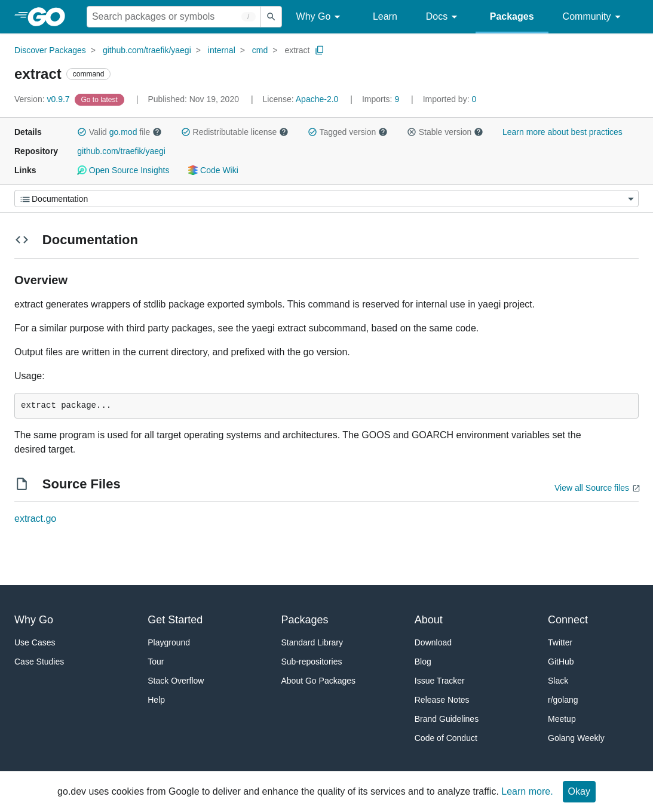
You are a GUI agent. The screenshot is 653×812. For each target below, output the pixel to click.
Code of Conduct (446, 738)
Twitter (560, 642)
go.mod (123, 132)
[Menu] (326, 199)
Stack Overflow (176, 681)
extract (297, 50)
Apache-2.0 (317, 99)
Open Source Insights (123, 170)
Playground (169, 642)
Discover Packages (50, 50)
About (429, 620)
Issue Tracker (440, 681)
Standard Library (312, 642)
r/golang (563, 700)
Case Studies (39, 662)
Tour (156, 662)
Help (156, 700)
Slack (558, 681)
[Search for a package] (174, 17)
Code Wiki (213, 170)
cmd (260, 50)
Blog (423, 662)
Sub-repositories (312, 662)
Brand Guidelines (447, 719)
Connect (568, 620)
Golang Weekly (576, 738)
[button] (82, 132)
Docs (444, 17)
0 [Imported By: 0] (450, 99)
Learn (385, 16)
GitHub (561, 662)
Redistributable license (235, 132)
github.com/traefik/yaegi (147, 50)
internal (222, 50)
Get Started (175, 620)
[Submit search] (271, 17)
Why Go (320, 17)
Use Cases (35, 642)
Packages (512, 16)
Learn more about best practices (562, 132)
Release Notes (442, 700)
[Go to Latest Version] (101, 99)
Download (433, 642)
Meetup (562, 719)
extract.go (35, 519)
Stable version (445, 132)
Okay (579, 791)
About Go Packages (319, 681)
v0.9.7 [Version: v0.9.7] (43, 99)
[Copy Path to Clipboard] (320, 50)
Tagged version (348, 132)
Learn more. (527, 791)
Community (594, 17)
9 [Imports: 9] (382, 99)
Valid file (119, 132)
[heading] (50, 17)
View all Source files (592, 488)
